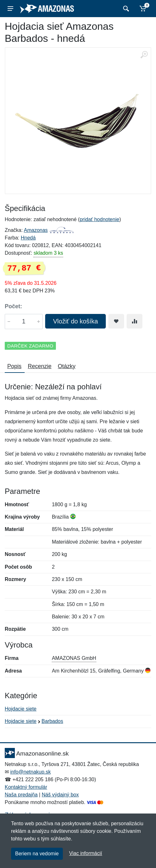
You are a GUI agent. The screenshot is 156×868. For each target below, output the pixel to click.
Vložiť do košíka (75, 321)
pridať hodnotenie (99, 219)
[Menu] (10, 9)
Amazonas (36, 230)
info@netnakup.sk (30, 772)
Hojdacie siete (21, 709)
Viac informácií (86, 853)
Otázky (67, 366)
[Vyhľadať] (125, 9)
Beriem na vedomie (37, 854)
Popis (14, 366)
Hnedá (28, 238)
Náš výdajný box (60, 795)
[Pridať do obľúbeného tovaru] (116, 321)
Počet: (13, 306)
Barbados (53, 721)
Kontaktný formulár (26, 787)
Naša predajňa (21, 795)
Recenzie (40, 366)
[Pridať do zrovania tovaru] (135, 321)
